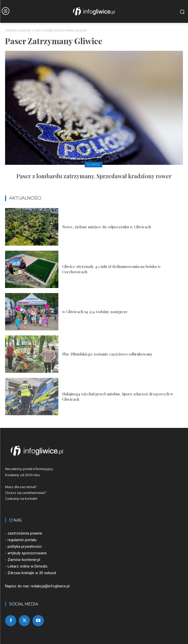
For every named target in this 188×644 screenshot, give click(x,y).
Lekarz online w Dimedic (28, 566)
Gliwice (93, 164)
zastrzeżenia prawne (25, 533)
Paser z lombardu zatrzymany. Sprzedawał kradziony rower (94, 176)
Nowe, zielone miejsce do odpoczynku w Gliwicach (107, 227)
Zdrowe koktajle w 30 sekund (32, 573)
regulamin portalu (22, 540)
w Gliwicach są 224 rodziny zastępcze (95, 312)
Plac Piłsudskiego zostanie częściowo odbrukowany (107, 354)
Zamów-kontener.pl (24, 560)
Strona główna (18, 30)
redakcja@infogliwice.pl (50, 586)
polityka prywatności (25, 546)
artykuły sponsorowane (27, 553)
